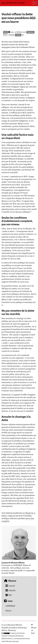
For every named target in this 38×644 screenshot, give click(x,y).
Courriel (10, 586)
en (23, 35)
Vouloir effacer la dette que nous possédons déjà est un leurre (19, 18)
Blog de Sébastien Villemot (13, 3)
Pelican (4, 630)
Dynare (8, 611)
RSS (9, 595)
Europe (12, 35)
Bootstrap (12, 630)
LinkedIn (11, 590)
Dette (5, 35)
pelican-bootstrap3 (19, 628)
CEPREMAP (10, 606)
